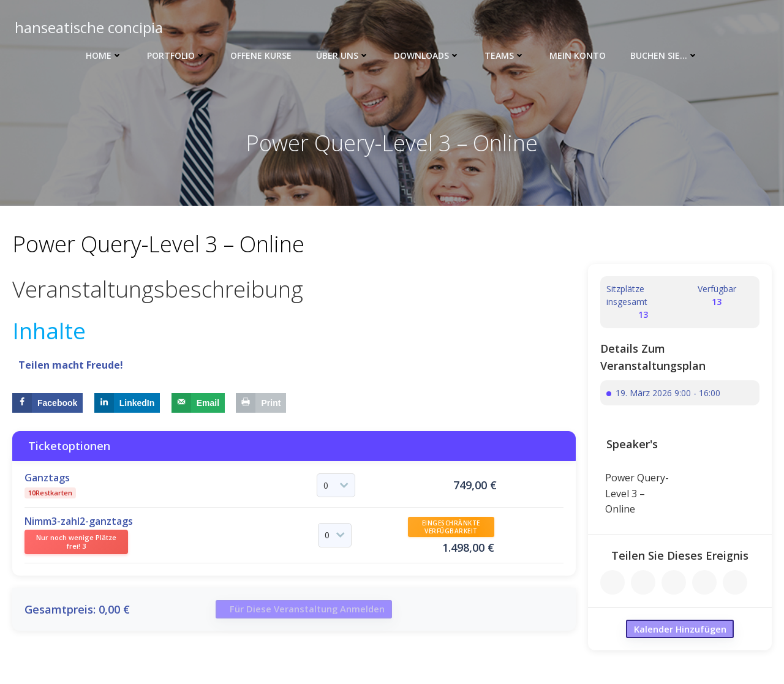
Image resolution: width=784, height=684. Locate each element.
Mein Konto (578, 55)
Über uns (343, 55)
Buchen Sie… (664, 55)
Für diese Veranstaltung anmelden (311, 612)
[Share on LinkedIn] (127, 403)
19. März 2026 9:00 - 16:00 (668, 393)
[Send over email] (198, 403)
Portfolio (176, 55)
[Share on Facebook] (47, 403)
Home (104, 55)
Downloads (427, 55)
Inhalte (49, 331)
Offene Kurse (261, 55)
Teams (505, 55)
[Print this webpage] (261, 403)
